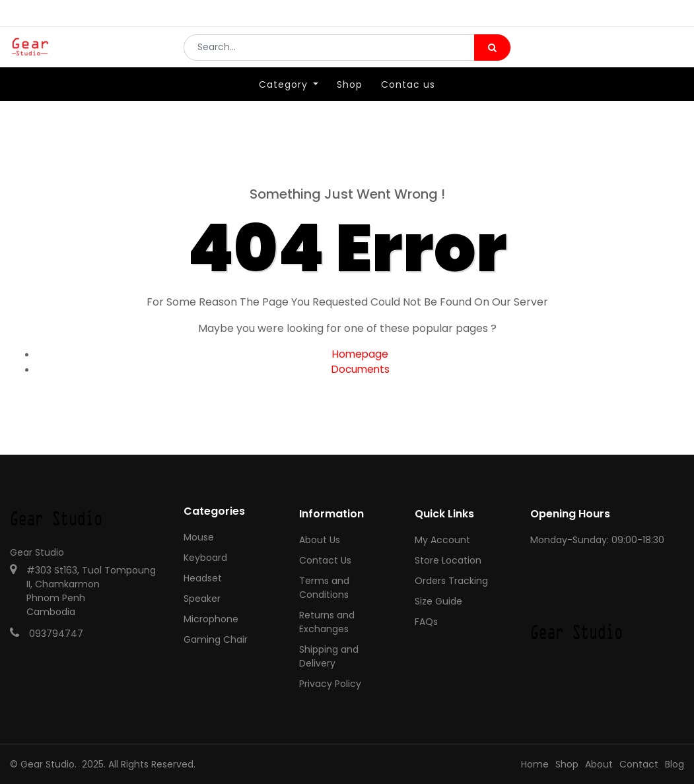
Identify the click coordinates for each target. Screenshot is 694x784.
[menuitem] (350, 104)
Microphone (211, 619)
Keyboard (205, 558)
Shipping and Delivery (329, 656)
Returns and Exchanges (327, 622)
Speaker (202, 599)
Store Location (448, 560)
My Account (442, 540)
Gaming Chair (216, 639)
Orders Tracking (451, 581)
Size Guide (438, 601)
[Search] (492, 57)
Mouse (199, 537)
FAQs (426, 622)
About (599, 764)
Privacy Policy (330, 684)
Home (535, 764)
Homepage (360, 354)
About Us (320, 540)
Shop (567, 764)
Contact (639, 764)
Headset (203, 578)
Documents (361, 369)
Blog (675, 764)
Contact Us (325, 560)
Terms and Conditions (324, 588)
